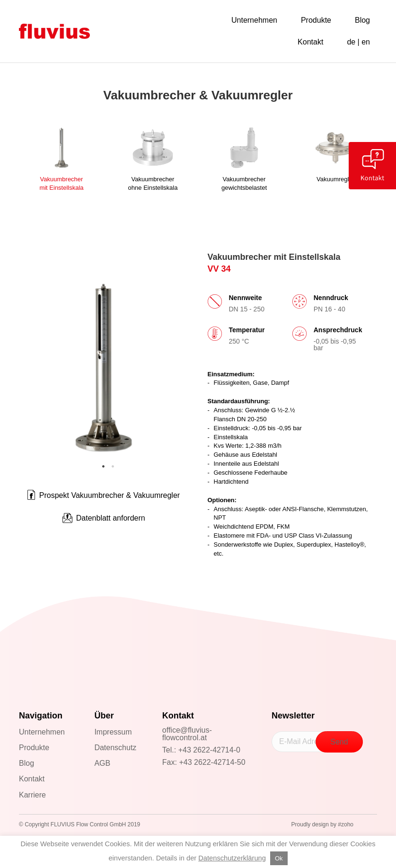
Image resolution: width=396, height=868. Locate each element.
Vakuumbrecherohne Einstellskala (153, 183)
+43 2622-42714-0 (209, 750)
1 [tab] (104, 467)
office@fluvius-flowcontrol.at (187, 734)
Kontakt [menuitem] (32, 779)
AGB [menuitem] (102, 763)
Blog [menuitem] (26, 763)
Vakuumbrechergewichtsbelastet (244, 183)
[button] (104, 518)
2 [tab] (113, 467)
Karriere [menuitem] (32, 795)
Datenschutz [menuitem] (115, 748)
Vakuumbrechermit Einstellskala (61, 183)
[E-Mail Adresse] (302, 742)
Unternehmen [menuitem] (42, 732)
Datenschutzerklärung (232, 858)
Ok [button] (279, 858)
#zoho (346, 824)
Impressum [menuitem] (113, 732)
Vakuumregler (335, 179)
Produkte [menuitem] (34, 748)
